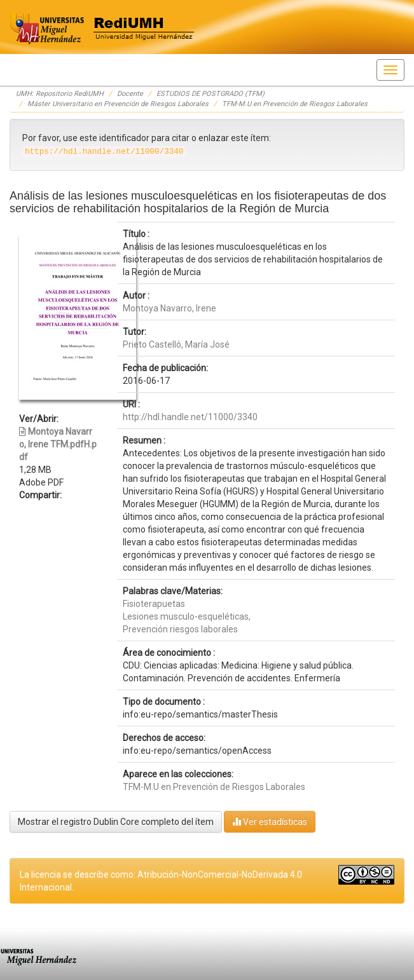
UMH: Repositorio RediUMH (60, 94)
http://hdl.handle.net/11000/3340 (190, 417)
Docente (130, 94)
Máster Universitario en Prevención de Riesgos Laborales (118, 104)
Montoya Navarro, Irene (169, 308)
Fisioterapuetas (154, 604)
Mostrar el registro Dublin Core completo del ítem (116, 822)
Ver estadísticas (270, 821)
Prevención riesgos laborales (180, 629)
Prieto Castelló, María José (176, 344)
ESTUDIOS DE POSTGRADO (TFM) (210, 94)
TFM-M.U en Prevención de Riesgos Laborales (295, 104)
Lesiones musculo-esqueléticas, (187, 616)
